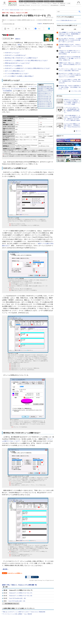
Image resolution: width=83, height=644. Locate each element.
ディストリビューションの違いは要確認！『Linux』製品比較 (17, 614)
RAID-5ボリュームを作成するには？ (16, 55)
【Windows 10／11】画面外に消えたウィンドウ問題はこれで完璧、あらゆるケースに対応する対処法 (69, 52)
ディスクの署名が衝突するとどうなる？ (17, 74)
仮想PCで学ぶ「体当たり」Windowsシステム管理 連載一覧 (19, 585)
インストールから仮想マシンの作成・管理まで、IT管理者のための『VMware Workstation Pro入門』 (70, 81)
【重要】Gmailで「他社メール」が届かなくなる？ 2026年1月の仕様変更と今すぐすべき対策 (70, 65)
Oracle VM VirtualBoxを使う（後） (18, 598)
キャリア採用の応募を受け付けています (67, 20)
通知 (19, 29)
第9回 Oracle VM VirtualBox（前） (45, 100)
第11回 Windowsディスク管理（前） (45, 103)
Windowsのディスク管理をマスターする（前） (21, 596)
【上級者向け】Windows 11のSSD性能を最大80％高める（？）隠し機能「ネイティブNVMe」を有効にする (69, 58)
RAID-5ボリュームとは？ (12, 53)
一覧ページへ (78, 131)
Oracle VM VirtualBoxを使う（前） (17, 601)
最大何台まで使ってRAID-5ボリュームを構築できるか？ (22, 58)
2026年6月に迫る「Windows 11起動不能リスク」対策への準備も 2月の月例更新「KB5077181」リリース (70, 87)
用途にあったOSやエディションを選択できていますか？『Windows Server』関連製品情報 (24, 612)
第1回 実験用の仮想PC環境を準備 (45, 87)
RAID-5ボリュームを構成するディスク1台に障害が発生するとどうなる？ (26, 60)
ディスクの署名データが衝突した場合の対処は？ (19, 76)
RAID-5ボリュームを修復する (14, 66)
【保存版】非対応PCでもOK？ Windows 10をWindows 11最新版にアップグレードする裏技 (70, 46)
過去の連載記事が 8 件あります (12, 604)
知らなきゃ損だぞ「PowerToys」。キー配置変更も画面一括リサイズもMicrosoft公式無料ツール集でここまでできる (70, 40)
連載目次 (18, 39)
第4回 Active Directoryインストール (45, 92)
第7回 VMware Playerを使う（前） (45, 97)
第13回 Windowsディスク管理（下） (45, 106)
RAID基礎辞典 (8, 91)
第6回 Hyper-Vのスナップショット (45, 95)
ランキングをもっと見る (76, 91)
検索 (80, 12)
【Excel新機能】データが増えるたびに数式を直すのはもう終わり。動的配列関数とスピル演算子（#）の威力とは (70, 34)
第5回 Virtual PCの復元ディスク (44, 93)
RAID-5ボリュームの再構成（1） (15, 573)
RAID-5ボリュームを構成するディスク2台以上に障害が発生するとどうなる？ (28, 68)
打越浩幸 (40, 24)
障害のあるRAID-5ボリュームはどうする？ (18, 63)
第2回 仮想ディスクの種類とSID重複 (46, 88)
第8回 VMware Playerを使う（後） (45, 98)
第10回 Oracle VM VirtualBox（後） (45, 102)
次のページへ (35, 577)
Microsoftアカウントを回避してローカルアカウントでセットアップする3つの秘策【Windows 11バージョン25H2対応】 (70, 75)
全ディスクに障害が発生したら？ (15, 71)
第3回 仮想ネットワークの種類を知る (46, 90)
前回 (19, 45)
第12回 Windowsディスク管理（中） (45, 105)
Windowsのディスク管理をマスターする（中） (21, 593)
